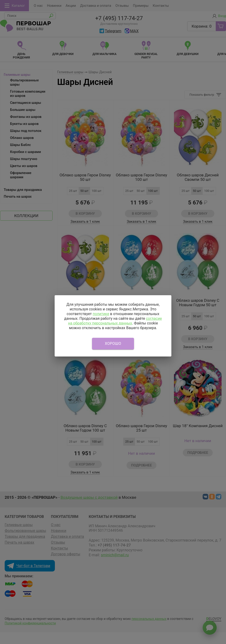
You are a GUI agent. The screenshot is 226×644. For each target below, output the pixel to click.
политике (101, 314)
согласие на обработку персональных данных (115, 321)
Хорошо (113, 344)
